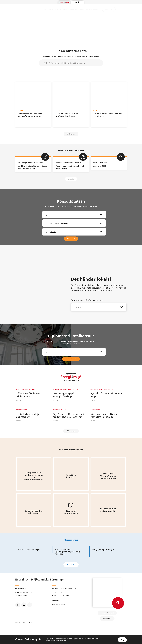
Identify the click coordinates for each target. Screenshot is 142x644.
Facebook (17, 604)
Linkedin (23, 604)
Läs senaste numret (107, 613)
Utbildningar (73, 9)
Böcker (82, 9)
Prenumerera (107, 618)
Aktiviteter (64, 9)
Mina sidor (109, 9)
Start (45, 9)
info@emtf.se (57, 592)
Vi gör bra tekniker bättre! (60, 604)
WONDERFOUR (28, 622)
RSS (29, 604)
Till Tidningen (71, 431)
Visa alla (71, 179)
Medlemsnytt (54, 9)
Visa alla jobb (71, 565)
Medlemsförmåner (92, 9)
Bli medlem (55, 600)
